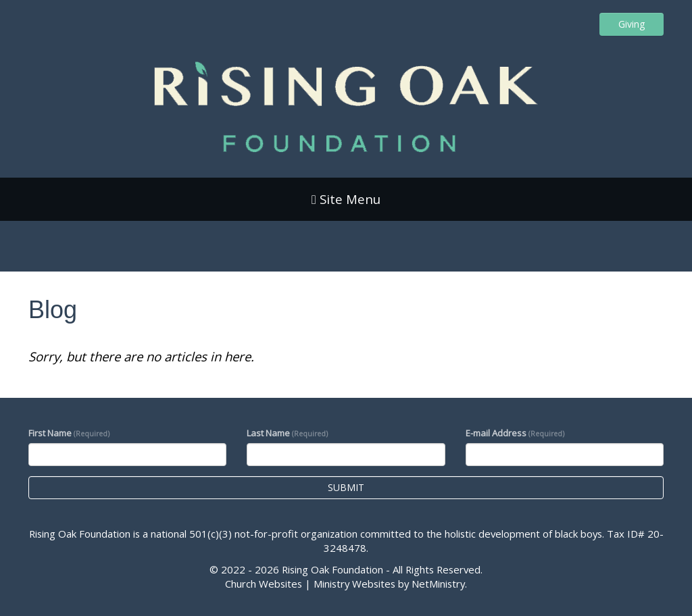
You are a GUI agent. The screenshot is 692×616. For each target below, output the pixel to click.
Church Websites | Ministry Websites (312, 584)
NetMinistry (438, 584)
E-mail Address (515, 433)
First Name (69, 433)
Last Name (287, 433)
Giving (632, 24)
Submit (346, 487)
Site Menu (346, 199)
